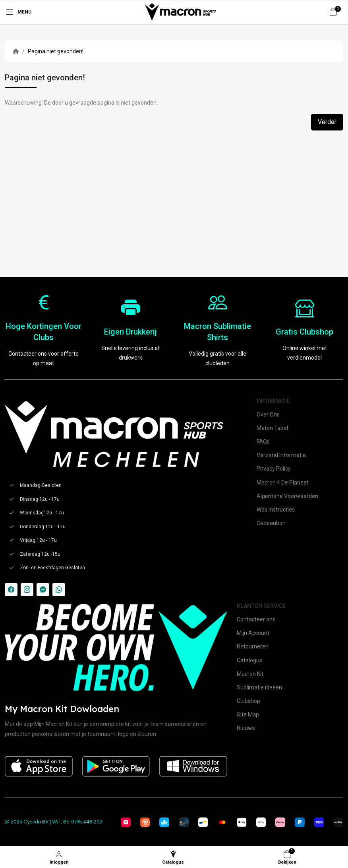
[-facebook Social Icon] (11, 590)
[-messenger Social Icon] (43, 590)
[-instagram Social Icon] (27, 590)
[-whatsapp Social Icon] (59, 590)
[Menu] (18, 12)
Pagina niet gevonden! (56, 51)
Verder (327, 122)
